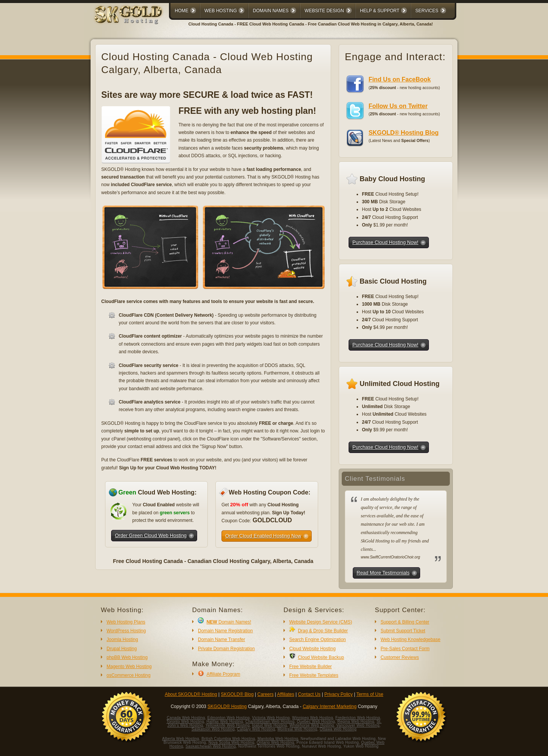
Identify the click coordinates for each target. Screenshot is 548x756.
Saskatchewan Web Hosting (211, 746)
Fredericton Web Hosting (358, 718)
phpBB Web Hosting (127, 657)
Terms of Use (370, 694)
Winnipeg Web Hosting (313, 718)
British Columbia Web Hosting (228, 739)
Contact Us (309, 694)
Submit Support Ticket (403, 631)
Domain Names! (229, 622)
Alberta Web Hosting (181, 739)
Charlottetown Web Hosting (270, 722)
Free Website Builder (311, 667)
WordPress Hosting (126, 631)
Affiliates (286, 694)
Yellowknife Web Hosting (228, 725)
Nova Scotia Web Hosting (232, 742)
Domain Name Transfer (221, 640)
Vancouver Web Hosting (358, 725)
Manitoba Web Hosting (278, 739)
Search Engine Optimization (318, 640)
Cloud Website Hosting (312, 649)
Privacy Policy (339, 694)
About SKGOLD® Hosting (191, 694)
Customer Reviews (400, 657)
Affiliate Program (223, 674)
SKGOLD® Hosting (227, 707)
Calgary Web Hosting (256, 729)
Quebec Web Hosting (316, 722)
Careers (265, 694)
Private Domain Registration (226, 649)
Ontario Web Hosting (275, 742)
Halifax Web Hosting (225, 722)
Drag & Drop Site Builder (323, 631)
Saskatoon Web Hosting (213, 729)
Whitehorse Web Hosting (312, 725)
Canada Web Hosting (186, 718)
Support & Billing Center (405, 622)
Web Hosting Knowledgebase (410, 640)
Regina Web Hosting (356, 722)
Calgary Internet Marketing (329, 707)
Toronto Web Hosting (185, 722)
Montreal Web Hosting (297, 729)
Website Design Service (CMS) (321, 622)
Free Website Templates (314, 675)
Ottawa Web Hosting (338, 729)
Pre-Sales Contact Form (405, 649)
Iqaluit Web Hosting (269, 725)
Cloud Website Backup (321, 657)
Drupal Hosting (122, 649)
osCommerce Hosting (128, 675)
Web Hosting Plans (126, 622)
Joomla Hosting (122, 640)
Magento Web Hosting (129, 667)
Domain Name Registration (225, 631)
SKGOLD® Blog (237, 694)
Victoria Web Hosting (271, 718)
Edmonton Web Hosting (229, 718)
